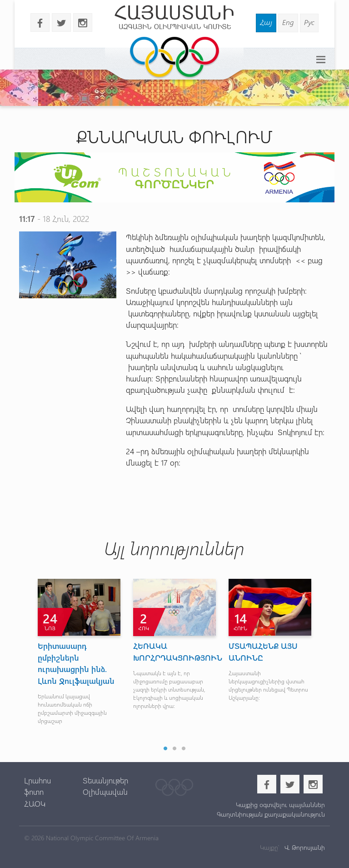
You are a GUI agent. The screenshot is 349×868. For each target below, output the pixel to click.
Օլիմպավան (105, 792)
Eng (288, 22)
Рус (309, 22)
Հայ (266, 22)
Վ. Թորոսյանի (304, 847)
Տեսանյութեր (105, 780)
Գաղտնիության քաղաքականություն (271, 814)
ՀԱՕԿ (35, 803)
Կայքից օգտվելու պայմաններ (280, 805)
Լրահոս (37, 780)
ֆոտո (34, 792)
